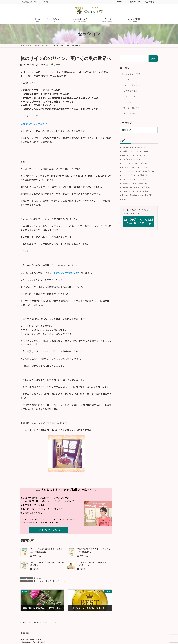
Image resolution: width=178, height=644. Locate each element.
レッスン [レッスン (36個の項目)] (127, 179)
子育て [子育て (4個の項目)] (136, 187)
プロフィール (122, 2)
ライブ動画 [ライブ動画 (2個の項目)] (141, 175)
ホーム (25, 623)
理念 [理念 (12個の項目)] (125, 195)
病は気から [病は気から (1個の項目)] (138, 195)
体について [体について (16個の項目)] (141, 183)
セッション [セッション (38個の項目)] (146, 167)
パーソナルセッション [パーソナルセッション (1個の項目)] (132, 171)
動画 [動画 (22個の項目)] (125, 187)
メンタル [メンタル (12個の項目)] (127, 175)
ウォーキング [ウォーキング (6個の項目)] (141, 155)
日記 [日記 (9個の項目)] (138, 191)
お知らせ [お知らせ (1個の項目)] (146, 151)
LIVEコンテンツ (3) (132, 85)
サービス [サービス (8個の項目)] (142, 163)
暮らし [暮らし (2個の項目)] (148, 191)
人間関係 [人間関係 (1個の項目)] (126, 183)
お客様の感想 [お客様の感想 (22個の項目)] (144, 147)
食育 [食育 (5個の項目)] (125, 199)
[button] (49, 530)
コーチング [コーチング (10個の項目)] (128, 163)
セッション (38, 578)
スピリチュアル (61, 581)
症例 (50, 581)
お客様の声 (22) (130, 91)
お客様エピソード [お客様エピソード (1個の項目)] (130, 151)
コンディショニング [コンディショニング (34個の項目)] (131, 159)
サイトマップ (56, 623)
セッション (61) (130, 97)
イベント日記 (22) (131, 114)
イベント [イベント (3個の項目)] (126, 155)
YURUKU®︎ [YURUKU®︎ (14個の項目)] (128, 147)
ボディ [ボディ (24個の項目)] (149, 171)
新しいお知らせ (151, 2)
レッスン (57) (129, 102)
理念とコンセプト (136, 2)
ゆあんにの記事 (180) (131, 74)
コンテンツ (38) (130, 79)
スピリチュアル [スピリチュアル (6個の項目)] (129, 167)
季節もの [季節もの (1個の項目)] (148, 187)
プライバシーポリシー (39, 623)
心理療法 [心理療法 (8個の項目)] (126, 191)
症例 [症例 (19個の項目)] (151, 195)
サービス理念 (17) (131, 108)
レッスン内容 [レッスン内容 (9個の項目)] (142, 179)
